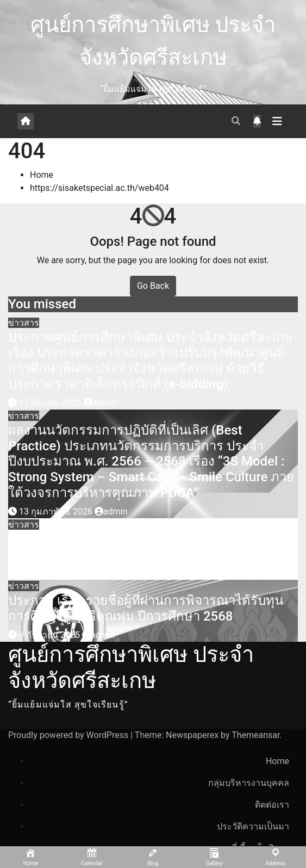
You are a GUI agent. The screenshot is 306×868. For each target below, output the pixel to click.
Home (42, 175)
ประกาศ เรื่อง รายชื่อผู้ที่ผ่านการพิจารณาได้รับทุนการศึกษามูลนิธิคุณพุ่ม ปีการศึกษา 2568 (146, 608)
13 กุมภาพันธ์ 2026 (57, 511)
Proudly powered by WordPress (69, 735)
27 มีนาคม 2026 (51, 403)
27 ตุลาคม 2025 (51, 573)
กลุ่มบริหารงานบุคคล (249, 783)
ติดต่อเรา (272, 805)
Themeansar (255, 735)
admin (100, 403)
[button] (236, 121)
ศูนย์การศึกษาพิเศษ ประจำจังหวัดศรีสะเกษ (131, 668)
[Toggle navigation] (277, 121)
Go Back (153, 286)
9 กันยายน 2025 (51, 635)
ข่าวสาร (24, 323)
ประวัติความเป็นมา (253, 826)
